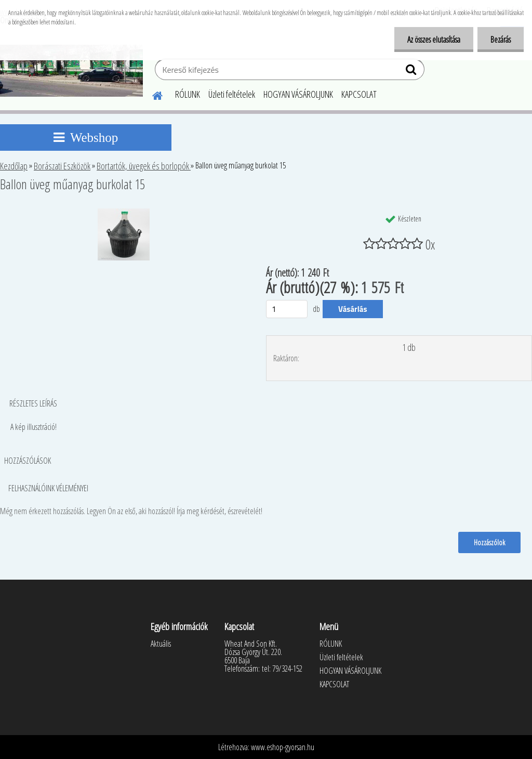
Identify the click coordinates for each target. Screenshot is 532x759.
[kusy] (287, 309)
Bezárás (501, 40)
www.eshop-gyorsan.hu (283, 747)
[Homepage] (151, 94)
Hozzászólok (489, 542)
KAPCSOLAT (359, 94)
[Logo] (71, 71)
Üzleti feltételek (232, 94)
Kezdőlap (14, 166)
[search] (412, 72)
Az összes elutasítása (434, 40)
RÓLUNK (188, 94)
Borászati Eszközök (62, 166)
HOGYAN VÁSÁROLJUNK (298, 94)
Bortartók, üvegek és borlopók (144, 166)
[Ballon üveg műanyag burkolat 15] (124, 213)
